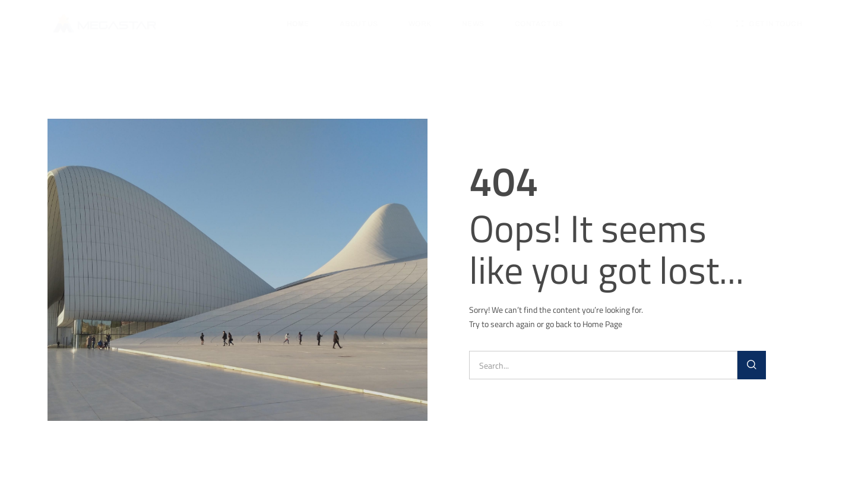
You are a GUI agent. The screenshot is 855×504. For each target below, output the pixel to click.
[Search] (752, 365)
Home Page (602, 324)
